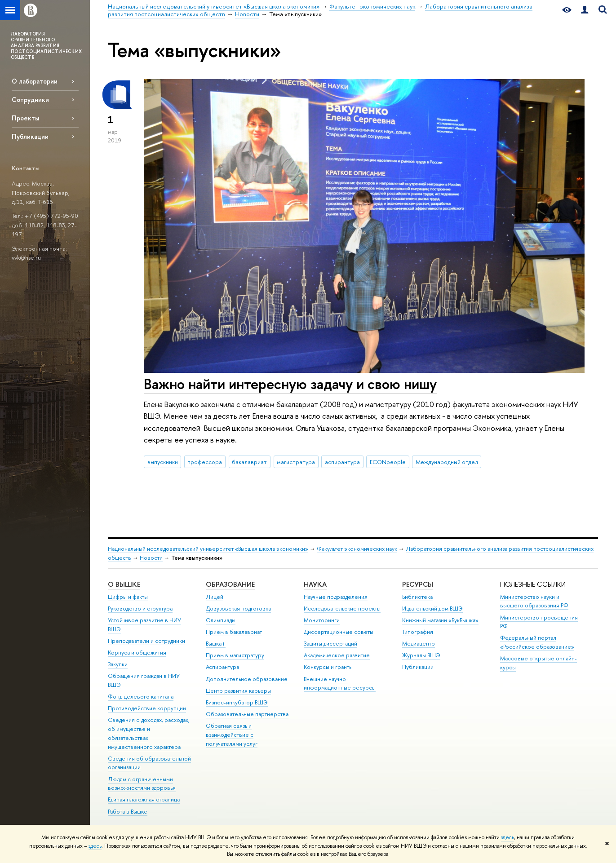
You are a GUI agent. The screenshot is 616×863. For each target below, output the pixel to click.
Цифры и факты (128, 597)
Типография (418, 632)
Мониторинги (322, 620)
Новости (151, 558)
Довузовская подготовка (238, 609)
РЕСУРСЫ (418, 584)
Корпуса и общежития (137, 653)
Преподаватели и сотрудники (146, 641)
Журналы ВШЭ (421, 655)
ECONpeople (388, 462)
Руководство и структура (140, 609)
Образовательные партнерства (247, 714)
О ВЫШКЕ (124, 584)
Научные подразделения (336, 597)
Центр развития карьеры (238, 691)
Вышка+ (216, 644)
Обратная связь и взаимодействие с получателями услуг (232, 735)
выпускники (163, 462)
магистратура (296, 462)
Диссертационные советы (339, 632)
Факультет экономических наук (357, 549)
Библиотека (417, 597)
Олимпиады (221, 620)
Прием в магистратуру (235, 655)
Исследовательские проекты (342, 609)
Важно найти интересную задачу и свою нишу (290, 384)
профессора (205, 462)
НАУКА (315, 584)
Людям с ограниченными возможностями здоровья (142, 784)
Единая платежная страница (144, 799)
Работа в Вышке (128, 812)
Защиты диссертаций (330, 644)
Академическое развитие (337, 655)
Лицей (215, 597)
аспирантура (342, 462)
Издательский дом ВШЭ (432, 609)
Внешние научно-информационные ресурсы (340, 684)
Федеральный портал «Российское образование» (537, 642)
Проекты (25, 118)
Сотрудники (30, 100)
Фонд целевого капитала (141, 697)
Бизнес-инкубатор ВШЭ (237, 702)
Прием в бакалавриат (234, 632)
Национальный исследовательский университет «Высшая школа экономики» (208, 549)
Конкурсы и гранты (328, 667)
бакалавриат (249, 462)
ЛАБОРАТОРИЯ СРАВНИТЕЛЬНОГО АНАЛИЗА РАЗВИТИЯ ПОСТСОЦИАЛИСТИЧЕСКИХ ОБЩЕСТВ (46, 46)
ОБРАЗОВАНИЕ (230, 584)
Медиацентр (419, 644)
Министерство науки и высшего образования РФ (534, 601)
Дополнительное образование (247, 679)
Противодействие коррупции (147, 708)
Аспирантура (222, 667)
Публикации (30, 136)
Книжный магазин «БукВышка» (440, 620)
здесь (507, 837)
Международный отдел (447, 462)
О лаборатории (35, 81)
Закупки (118, 664)
